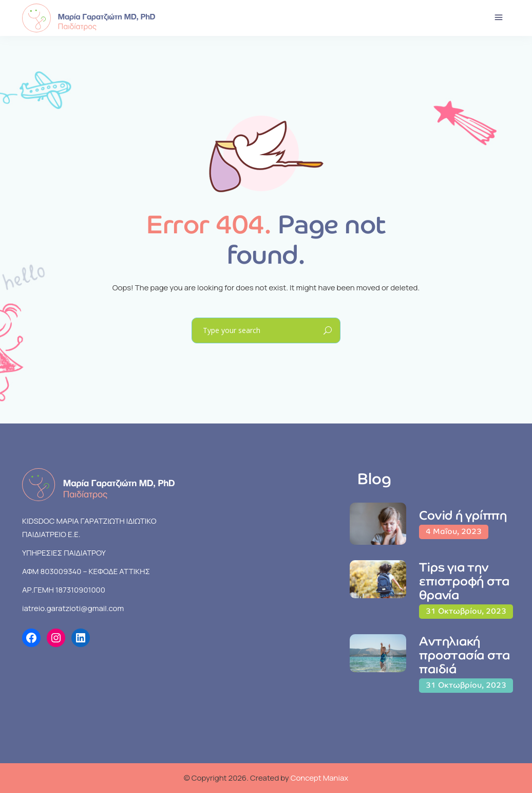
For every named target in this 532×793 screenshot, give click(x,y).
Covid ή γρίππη (463, 515)
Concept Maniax (320, 778)
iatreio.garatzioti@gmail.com (73, 608)
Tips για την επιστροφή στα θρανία (464, 581)
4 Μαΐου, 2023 (454, 531)
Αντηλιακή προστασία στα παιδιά (464, 655)
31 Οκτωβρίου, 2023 (466, 611)
